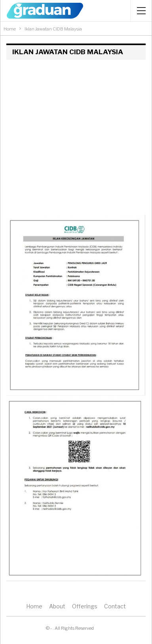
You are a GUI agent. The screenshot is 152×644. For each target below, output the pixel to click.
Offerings (85, 606)
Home (34, 606)
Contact (115, 606)
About (57, 606)
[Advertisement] (76, 139)
